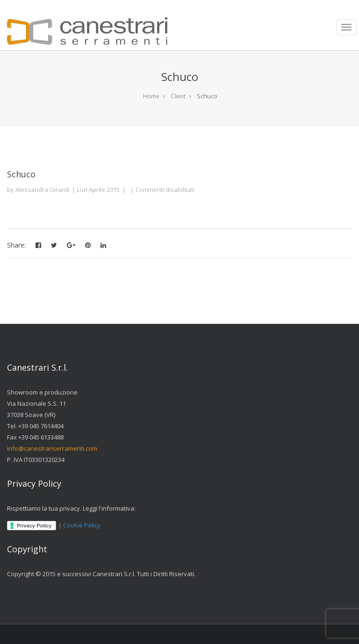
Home (151, 96)
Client (178, 96)
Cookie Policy (82, 525)
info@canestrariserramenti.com (52, 448)
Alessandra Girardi (42, 190)
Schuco (21, 174)
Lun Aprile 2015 (98, 190)
